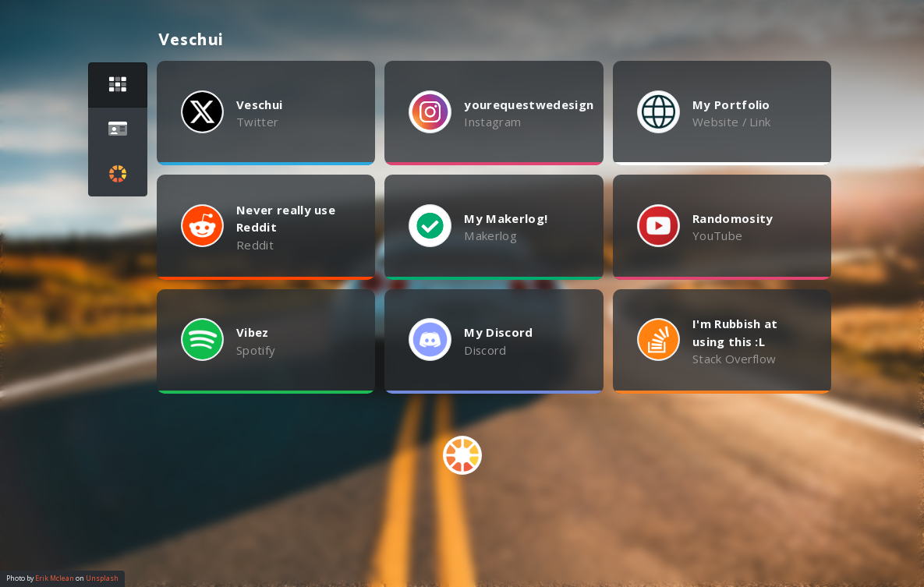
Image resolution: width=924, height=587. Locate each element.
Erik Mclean (55, 578)
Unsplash (102, 578)
